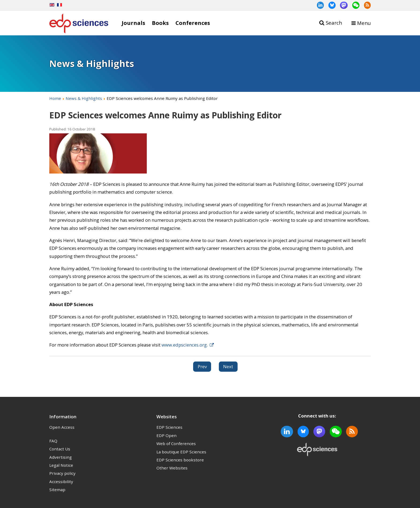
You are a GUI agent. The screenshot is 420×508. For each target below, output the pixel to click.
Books (160, 23)
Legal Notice (61, 465)
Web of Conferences (176, 443)
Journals (133, 23)
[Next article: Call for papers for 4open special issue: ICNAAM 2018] (228, 367)
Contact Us (60, 449)
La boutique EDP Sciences (181, 452)
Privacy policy (62, 473)
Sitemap (57, 490)
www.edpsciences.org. (185, 345)
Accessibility (61, 481)
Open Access (62, 427)
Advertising (61, 457)
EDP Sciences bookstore (180, 460)
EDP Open (166, 435)
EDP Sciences (169, 427)
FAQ (53, 441)
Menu (364, 23)
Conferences (193, 23)
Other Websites (172, 468)
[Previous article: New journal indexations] (202, 367)
